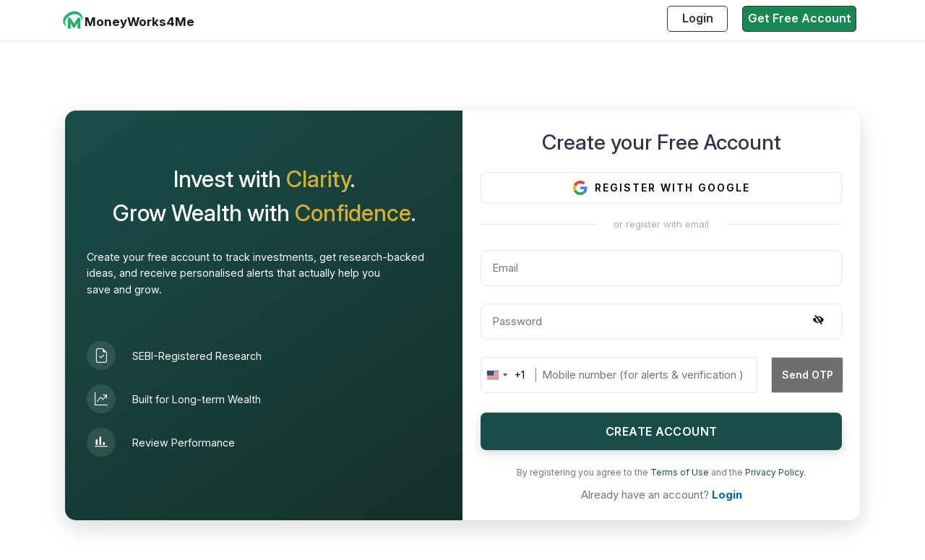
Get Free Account (800, 18)
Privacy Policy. (775, 472)
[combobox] (503, 375)
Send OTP (808, 375)
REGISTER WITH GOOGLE (662, 188)
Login (698, 18)
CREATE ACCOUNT (662, 431)
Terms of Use (681, 472)
